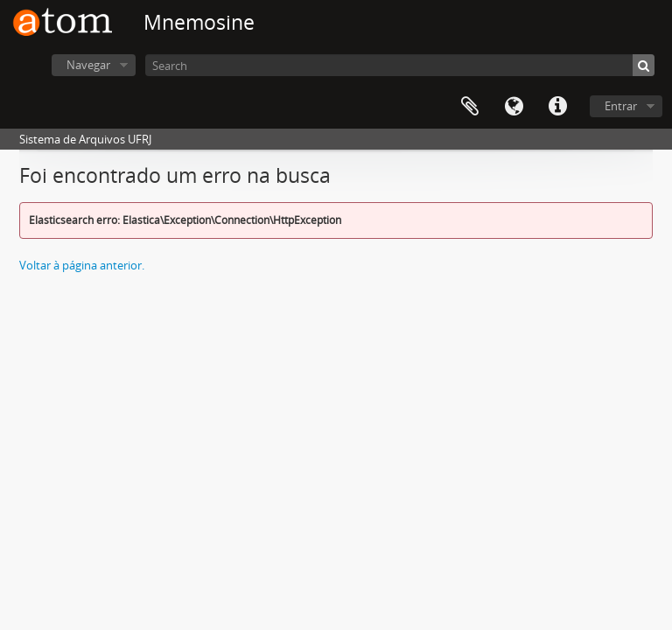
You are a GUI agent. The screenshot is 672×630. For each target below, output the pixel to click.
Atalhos (557, 107)
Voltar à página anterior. (82, 265)
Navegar (88, 65)
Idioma (514, 107)
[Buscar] (644, 65)
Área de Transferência (470, 107)
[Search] (400, 65)
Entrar (621, 106)
